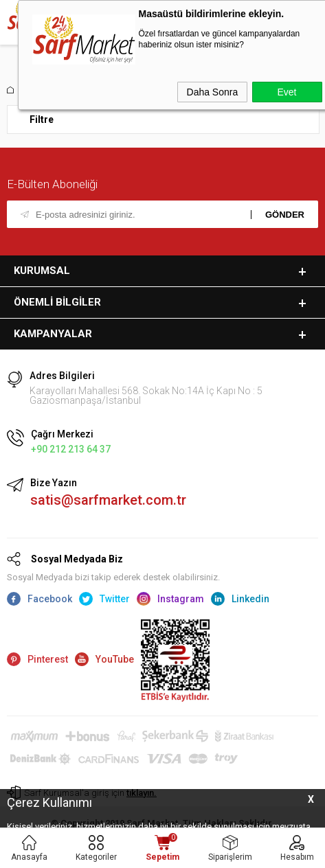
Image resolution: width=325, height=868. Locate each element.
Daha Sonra (213, 92)
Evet (287, 92)
